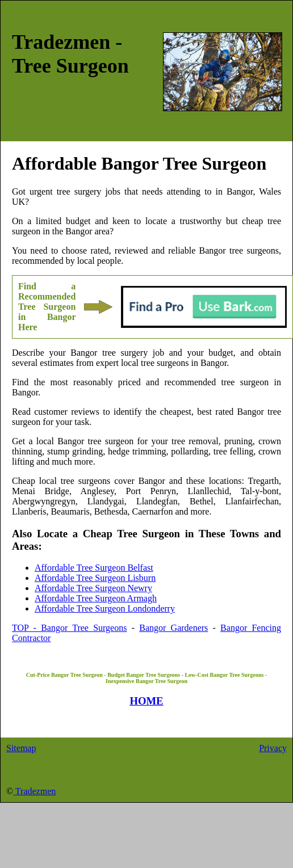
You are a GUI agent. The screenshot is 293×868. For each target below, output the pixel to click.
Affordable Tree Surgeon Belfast (94, 568)
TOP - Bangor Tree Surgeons (69, 628)
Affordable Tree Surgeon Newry (93, 588)
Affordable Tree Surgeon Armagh (96, 598)
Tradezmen (34, 791)
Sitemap (21, 748)
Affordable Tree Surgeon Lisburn (95, 578)
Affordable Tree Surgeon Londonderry (105, 608)
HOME (146, 701)
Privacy (273, 748)
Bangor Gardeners (173, 628)
